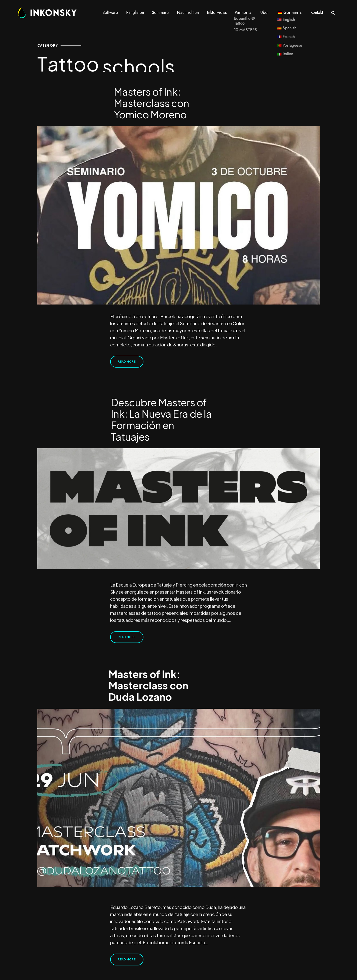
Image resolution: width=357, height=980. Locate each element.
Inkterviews (217, 13)
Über (265, 13)
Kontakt (317, 13)
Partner (241, 13)
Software (110, 13)
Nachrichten (188, 13)
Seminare (160, 13)
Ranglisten (135, 13)
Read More (127, 362)
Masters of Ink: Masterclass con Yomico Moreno (152, 103)
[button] (333, 13)
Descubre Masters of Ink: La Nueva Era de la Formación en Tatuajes (161, 419)
